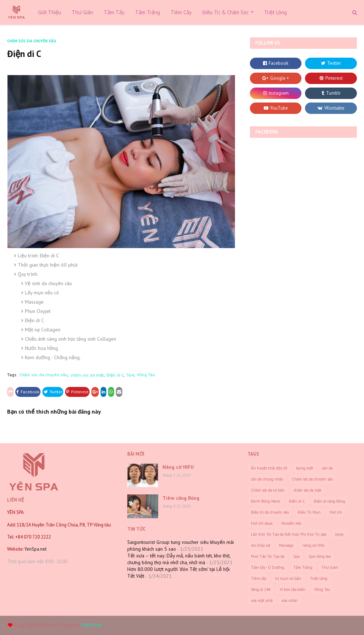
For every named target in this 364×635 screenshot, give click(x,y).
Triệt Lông (319, 578)
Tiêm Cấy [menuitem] (181, 12)
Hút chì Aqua (262, 523)
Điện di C (115, 375)
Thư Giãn (330, 567)
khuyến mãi (291, 523)
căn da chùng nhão (267, 479)
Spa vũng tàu (320, 556)
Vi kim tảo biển (293, 589)
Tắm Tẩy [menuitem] (114, 12)
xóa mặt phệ (262, 600)
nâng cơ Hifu (314, 545)
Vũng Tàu (146, 375)
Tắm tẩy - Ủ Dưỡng (268, 567)
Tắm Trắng (303, 567)
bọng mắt (305, 468)
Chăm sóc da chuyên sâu (43, 375)
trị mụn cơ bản (288, 578)
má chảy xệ (261, 545)
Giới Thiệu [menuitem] (50, 12)
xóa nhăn (290, 600)
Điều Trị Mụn (309, 512)
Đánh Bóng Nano (266, 501)
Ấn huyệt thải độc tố (269, 468)
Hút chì (336, 512)
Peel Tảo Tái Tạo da (268, 556)
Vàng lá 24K (261, 589)
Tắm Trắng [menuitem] (148, 12)
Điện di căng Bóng (330, 501)
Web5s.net (47, 625)
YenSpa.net (35, 549)
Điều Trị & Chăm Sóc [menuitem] (226, 12)
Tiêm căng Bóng (181, 498)
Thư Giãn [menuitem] (82, 12)
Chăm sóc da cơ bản (268, 490)
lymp (339, 534)
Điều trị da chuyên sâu (270, 512)
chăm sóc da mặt (87, 375)
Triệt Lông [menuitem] (275, 12)
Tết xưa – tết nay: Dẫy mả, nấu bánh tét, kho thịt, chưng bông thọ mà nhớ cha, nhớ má (179, 559)
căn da (327, 468)
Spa (130, 375)
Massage (286, 545)
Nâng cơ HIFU (178, 467)
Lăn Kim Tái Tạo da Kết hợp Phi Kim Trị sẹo (289, 534)
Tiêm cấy (259, 578)
